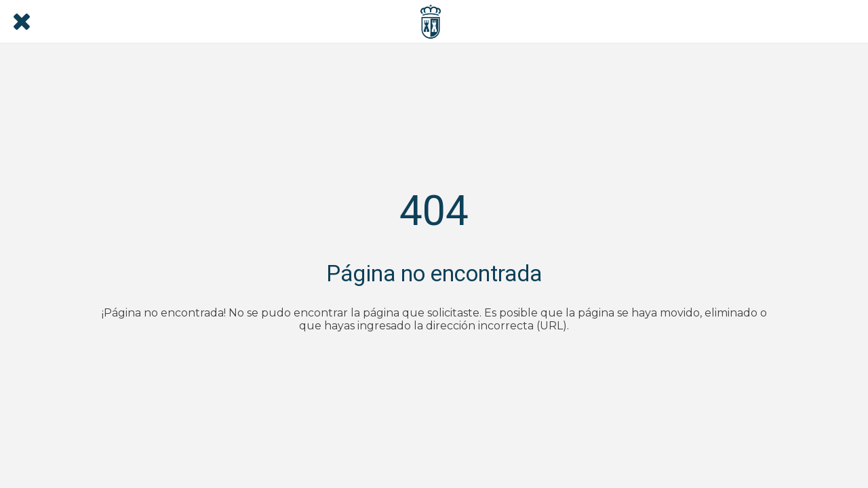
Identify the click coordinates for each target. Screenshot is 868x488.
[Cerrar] (22, 22)
